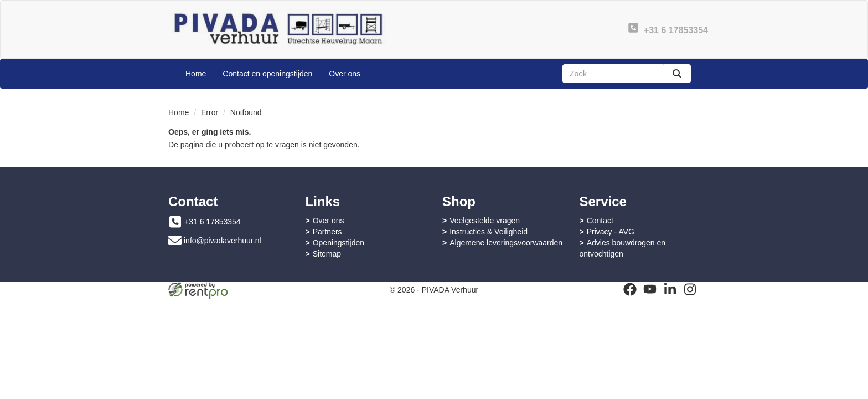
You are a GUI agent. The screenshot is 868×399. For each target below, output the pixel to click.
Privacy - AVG (611, 232)
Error (210, 112)
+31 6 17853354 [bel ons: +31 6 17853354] (213, 222)
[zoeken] (677, 74)
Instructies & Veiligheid (489, 232)
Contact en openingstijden (267, 74)
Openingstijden (339, 243)
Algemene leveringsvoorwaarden (506, 243)
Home (196, 74)
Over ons (345, 74)
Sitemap (327, 254)
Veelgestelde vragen (485, 221)
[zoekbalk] (613, 74)
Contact (600, 221)
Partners (327, 232)
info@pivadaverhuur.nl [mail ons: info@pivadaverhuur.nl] (223, 241)
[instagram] (690, 289)
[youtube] (650, 289)
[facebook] (630, 289)
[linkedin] (670, 289)
